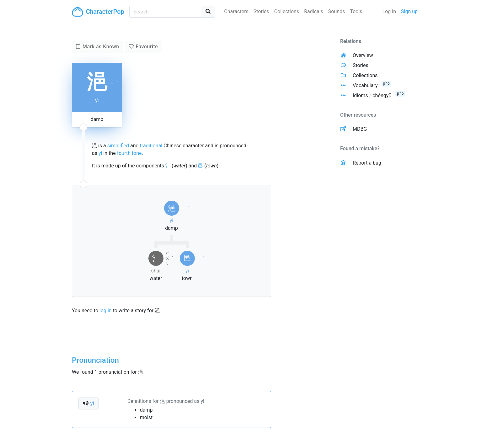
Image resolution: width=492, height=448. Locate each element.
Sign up (409, 11)
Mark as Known (101, 47)
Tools (356, 11)
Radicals (314, 11)
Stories (261, 11)
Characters (236, 11)
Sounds (337, 11)
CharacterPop (98, 12)
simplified (118, 146)
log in (106, 311)
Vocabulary (365, 85)
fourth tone (129, 153)
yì (100, 153)
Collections (287, 11)
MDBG (360, 129)
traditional (151, 146)
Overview (363, 55)
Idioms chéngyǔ (372, 95)
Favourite (147, 47)
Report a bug (367, 163)
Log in (389, 11)
